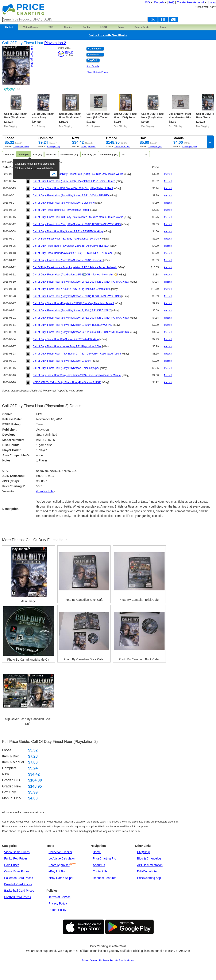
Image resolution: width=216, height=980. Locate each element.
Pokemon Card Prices (19, 878)
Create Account (190, 2)
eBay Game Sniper (61, 878)
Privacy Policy (58, 903)
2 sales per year (190, 147)
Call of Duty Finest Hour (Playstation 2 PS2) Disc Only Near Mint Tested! (73, 303)
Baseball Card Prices (18, 884)
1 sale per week (88, 147)
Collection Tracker (60, 852)
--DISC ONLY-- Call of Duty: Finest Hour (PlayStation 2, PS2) (67, 382)
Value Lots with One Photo (108, 35)
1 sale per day (54, 147)
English (159, 2)
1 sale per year (155, 147)
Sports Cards (142, 27)
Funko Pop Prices (16, 858)
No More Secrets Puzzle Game (117, 961)
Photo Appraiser (59, 865)
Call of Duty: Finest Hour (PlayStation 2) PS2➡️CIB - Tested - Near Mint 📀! (75, 275)
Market (9, 27)
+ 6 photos (32, 56)
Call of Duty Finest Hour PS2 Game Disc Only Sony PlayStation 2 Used (73, 188)
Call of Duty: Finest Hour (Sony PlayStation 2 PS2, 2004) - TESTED (71, 196)
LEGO (104, 27)
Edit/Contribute (147, 871)
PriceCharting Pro (105, 858)
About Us (99, 865)
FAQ (171, 2)
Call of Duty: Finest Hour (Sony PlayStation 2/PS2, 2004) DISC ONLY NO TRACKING (81, 282)
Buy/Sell (92, 60)
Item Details (93, 66)
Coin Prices (12, 865)
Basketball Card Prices (19, 891)
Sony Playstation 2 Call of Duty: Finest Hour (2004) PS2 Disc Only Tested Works (78, 174)
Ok (54, 174)
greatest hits (45, 491)
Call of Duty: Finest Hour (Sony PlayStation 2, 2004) (62, 361)
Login (212, 2)
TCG (51, 27)
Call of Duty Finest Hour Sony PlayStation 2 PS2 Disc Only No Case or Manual (77, 375)
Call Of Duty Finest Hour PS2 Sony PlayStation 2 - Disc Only (67, 239)
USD (147, 2)
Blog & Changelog (149, 858)
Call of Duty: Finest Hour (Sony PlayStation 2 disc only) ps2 (66, 368)
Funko (86, 27)
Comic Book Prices (17, 871)
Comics (68, 27)
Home (97, 852)
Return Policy (57, 910)
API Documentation (150, 865)
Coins (121, 27)
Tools (163, 27)
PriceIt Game (89, 961)
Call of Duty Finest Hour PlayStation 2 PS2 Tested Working (66, 339)
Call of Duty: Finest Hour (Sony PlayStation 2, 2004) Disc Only (68, 260)
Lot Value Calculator (62, 858)
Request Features (105, 878)
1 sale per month (122, 147)
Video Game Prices (17, 852)
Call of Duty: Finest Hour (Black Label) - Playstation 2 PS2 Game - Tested (74, 181)
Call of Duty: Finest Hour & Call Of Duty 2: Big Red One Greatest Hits (72, 289)
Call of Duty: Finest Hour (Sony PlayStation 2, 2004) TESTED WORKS (72, 325)
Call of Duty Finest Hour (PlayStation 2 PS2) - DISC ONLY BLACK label (73, 253)
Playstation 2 (55, 43)
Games (31, 27)
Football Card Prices (18, 897)
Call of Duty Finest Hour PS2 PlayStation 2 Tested (61, 210)
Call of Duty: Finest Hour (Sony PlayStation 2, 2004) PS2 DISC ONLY (72, 311)
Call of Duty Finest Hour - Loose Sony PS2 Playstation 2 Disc (67, 346)
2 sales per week (21, 147)
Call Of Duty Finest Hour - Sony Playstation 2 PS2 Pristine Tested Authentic (75, 267)
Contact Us (100, 871)
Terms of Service (59, 897)
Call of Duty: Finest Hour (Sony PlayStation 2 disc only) (64, 203)
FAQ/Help (144, 852)
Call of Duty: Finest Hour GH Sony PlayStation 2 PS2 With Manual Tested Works (78, 217)
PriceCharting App (149, 878)
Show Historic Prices (97, 72)
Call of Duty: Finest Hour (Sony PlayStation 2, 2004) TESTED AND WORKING (77, 224)
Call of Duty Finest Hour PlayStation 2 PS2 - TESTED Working (68, 231)
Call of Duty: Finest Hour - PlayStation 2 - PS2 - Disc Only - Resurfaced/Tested (77, 354)
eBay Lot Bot (57, 871)
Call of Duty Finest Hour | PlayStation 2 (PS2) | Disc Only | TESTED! (71, 246)
